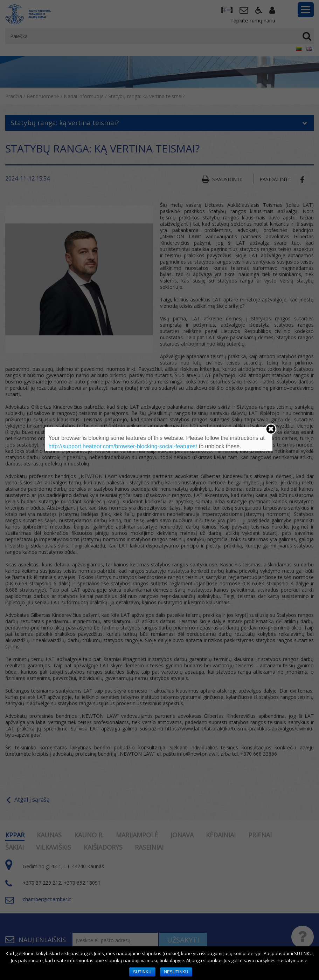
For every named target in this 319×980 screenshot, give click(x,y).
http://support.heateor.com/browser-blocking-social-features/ (123, 446)
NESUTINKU (176, 972)
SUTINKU (142, 972)
